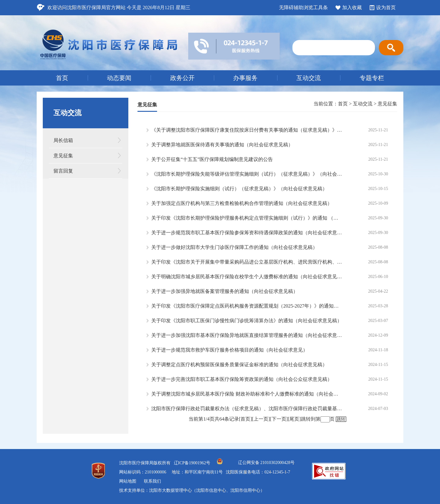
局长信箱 (63, 140)
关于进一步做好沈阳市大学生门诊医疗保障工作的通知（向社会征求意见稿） (234, 247)
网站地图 (128, 481)
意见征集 (63, 156)
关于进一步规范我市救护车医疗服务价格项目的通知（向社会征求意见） (229, 350)
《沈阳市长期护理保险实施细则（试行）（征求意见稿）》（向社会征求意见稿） (239, 189)
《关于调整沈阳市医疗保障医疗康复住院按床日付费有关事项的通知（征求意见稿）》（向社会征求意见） (247, 130)
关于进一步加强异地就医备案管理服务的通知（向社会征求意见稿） (225, 291)
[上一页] (261, 419)
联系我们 (152, 481)
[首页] (246, 419)
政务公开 (182, 78)
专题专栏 (372, 78)
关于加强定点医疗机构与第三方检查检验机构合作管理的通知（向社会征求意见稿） (242, 203)
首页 (62, 78)
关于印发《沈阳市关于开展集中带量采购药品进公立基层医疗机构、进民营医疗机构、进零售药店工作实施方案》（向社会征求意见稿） (247, 262)
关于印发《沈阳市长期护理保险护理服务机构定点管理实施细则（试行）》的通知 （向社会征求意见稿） (247, 218)
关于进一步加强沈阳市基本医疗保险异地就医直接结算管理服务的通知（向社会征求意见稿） (247, 335)
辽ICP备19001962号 (192, 463)
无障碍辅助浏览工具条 (303, 7)
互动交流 (309, 78)
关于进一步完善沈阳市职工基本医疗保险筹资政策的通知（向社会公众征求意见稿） (242, 379)
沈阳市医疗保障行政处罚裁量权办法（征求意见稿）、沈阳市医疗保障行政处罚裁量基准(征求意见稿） (247, 409)
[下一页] (279, 419)
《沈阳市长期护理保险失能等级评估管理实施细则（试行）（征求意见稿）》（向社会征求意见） (247, 174)
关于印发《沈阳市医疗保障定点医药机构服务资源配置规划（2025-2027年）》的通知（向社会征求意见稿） (247, 306)
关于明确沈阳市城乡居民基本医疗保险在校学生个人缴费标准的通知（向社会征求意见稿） (247, 277)
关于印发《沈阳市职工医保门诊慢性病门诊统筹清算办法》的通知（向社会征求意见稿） (247, 321)
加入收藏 (352, 7)
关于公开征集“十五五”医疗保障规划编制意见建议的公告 (212, 159)
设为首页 (386, 7)
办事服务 (245, 78)
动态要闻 (119, 78)
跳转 (341, 419)
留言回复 (63, 171)
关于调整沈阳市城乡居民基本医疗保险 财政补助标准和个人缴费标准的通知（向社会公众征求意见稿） (247, 394)
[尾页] (294, 419)
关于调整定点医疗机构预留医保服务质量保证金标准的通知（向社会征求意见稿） (239, 365)
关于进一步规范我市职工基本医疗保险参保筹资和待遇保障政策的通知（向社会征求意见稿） (247, 233)
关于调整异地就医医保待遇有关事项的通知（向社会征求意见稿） (222, 145)
